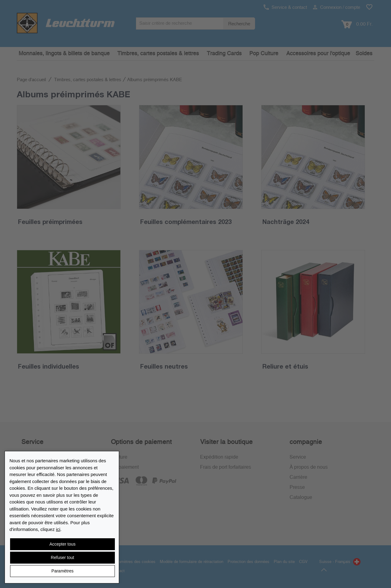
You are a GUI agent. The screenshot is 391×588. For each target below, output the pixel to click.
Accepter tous (63, 544)
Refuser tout (62, 557)
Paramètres (62, 571)
